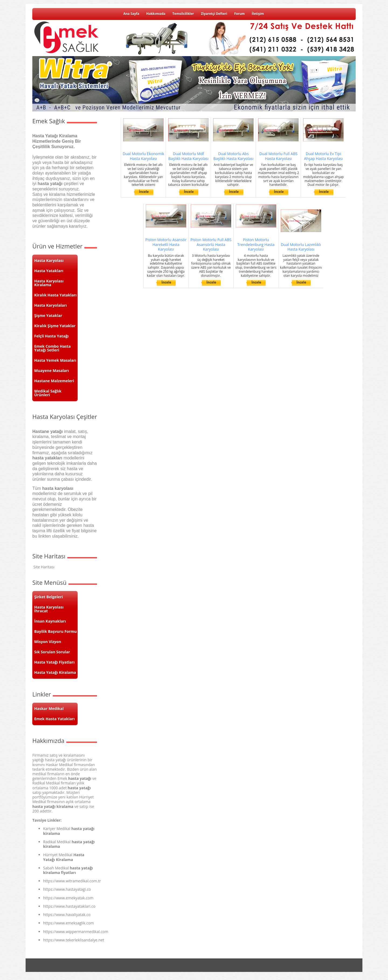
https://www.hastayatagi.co (67, 889)
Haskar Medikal (49, 708)
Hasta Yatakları (49, 271)
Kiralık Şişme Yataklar (55, 326)
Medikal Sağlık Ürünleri (48, 393)
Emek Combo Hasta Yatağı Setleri (52, 348)
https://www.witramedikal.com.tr (72, 881)
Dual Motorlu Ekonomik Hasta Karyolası (143, 156)
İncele (144, 192)
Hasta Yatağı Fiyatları (54, 662)
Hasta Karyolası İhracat (49, 609)
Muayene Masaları (52, 371)
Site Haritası (44, 567)
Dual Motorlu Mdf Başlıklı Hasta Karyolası (188, 156)
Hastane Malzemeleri (54, 381)
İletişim (258, 14)
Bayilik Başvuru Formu (56, 631)
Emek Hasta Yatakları (54, 719)
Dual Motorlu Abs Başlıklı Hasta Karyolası (233, 156)
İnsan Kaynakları (50, 621)
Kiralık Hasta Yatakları (55, 295)
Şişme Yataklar (48, 315)
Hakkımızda (156, 14)
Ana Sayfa (131, 14)
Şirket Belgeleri (48, 597)
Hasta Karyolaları (51, 305)
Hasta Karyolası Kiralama (49, 283)
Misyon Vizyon (48, 642)
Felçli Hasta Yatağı (51, 336)
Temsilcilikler (183, 14)
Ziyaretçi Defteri (214, 14)
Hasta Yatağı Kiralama (55, 672)
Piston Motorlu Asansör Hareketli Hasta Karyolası (166, 245)
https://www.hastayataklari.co (69, 906)
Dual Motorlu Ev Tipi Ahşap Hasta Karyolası (323, 156)
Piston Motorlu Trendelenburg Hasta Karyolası (256, 245)
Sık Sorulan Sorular (52, 652)
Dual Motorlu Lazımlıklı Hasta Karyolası (301, 247)
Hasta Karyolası (49, 260)
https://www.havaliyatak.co (67, 915)
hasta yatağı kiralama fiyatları (68, 870)
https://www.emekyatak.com (68, 898)
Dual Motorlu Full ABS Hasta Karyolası (278, 156)
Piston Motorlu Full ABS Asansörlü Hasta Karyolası (211, 245)
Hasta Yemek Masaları (55, 360)
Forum (239, 14)
